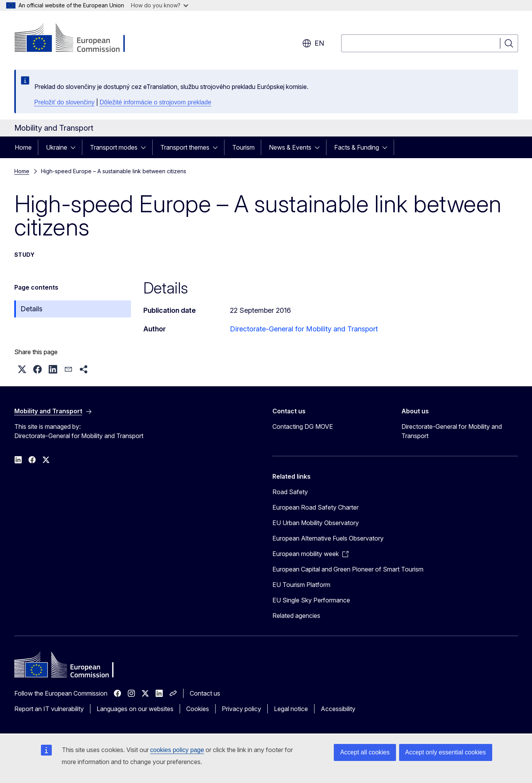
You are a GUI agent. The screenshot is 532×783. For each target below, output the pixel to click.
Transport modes (114, 147)
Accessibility (338, 709)
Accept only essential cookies (446, 752)
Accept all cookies (365, 752)
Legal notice (291, 709)
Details (31, 309)
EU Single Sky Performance (311, 600)
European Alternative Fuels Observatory (328, 538)
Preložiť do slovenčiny (65, 102)
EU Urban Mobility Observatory (316, 523)
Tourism (243, 147)
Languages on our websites (135, 709)
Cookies (198, 709)
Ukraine (57, 147)
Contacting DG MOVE (303, 426)
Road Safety (290, 492)
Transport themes (185, 147)
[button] (22, 369)
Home (23, 147)
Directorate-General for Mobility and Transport (304, 329)
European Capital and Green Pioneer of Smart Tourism (348, 569)
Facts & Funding (357, 147)
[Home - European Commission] (77, 39)
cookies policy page (177, 750)
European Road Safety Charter (315, 507)
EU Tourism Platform (301, 585)
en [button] (313, 43)
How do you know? (160, 5)
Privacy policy (241, 709)
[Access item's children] (75, 147)
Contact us (205, 693)
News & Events (290, 147)
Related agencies (296, 616)
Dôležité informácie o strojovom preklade (156, 102)
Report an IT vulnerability (49, 709)
